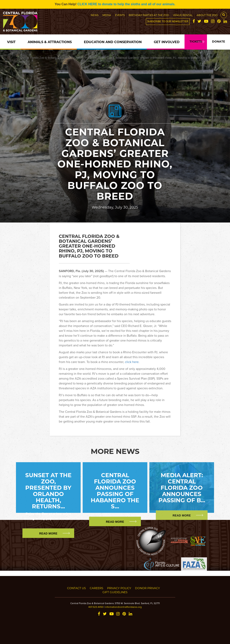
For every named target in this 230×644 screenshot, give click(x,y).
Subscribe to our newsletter (168, 21)
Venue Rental (183, 15)
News (95, 15)
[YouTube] (206, 22)
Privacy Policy (119, 588)
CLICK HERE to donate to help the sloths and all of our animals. (126, 4)
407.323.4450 (96, 607)
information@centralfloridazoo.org (123, 607)
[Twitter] (199, 22)
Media (107, 15)
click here (132, 362)
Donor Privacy (147, 588)
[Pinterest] (219, 22)
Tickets (196, 41)
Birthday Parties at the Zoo (149, 15)
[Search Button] (224, 15)
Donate (218, 41)
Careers (97, 588)
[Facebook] (194, 22)
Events (120, 15)
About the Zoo (207, 15)
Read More (48, 533)
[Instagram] (213, 22)
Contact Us (76, 588)
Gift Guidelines (115, 592)
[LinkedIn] (225, 22)
